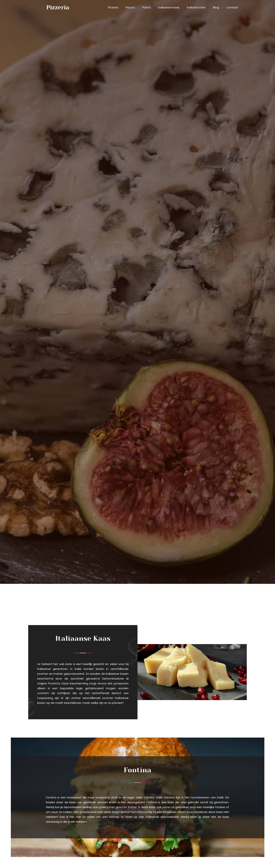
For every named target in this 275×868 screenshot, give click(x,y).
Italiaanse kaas (169, 7)
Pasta (146, 7)
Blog (216, 7)
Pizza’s (130, 7)
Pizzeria (113, 7)
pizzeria (58, 7)
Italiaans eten (196, 7)
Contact (232, 7)
